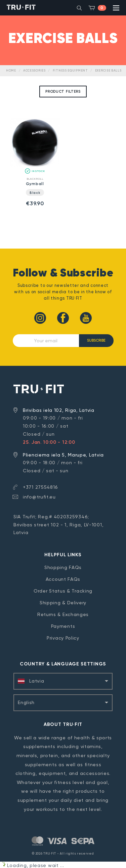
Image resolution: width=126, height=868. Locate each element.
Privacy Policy (63, 638)
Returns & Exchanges (63, 614)
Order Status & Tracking (63, 591)
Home (11, 71)
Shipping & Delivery (63, 603)
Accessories (34, 71)
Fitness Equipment (70, 71)
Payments (63, 626)
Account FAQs (63, 579)
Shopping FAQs (63, 567)
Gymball (35, 184)
